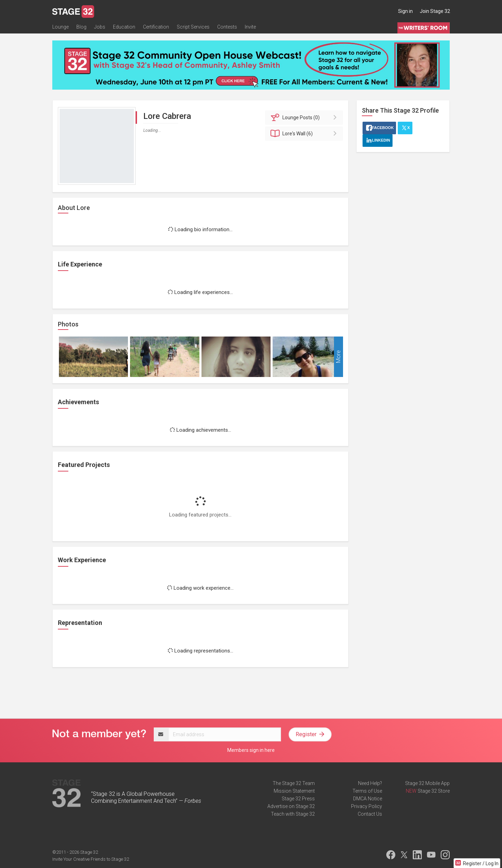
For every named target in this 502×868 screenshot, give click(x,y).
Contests (227, 27)
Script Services (193, 27)
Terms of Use (367, 791)
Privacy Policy (367, 806)
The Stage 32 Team (294, 783)
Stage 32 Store (434, 791)
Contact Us (370, 814)
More (338, 357)
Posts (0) (305, 118)
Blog (81, 27)
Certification (156, 27)
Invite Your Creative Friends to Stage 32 (91, 859)
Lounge (60, 27)
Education (124, 27)
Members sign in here (251, 750)
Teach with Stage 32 (293, 814)
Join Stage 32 (435, 11)
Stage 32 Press (298, 799)
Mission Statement (294, 791)
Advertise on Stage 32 (291, 806)
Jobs (100, 27)
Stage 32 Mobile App (427, 783)
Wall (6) (305, 134)
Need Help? (370, 783)
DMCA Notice (368, 799)
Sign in (405, 11)
